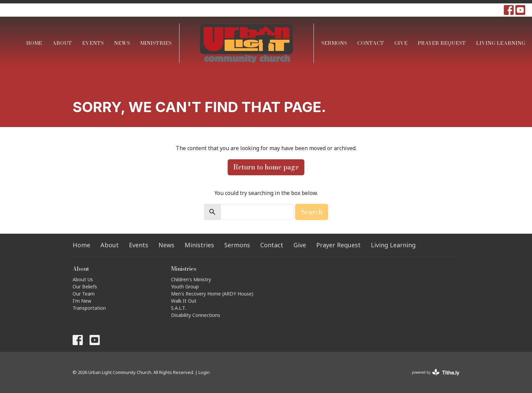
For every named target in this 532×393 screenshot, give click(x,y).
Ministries (156, 43)
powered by (436, 372)
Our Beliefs (85, 287)
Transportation (89, 308)
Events (93, 43)
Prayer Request (442, 43)
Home (34, 43)
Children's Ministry (191, 279)
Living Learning (501, 43)
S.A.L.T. (178, 308)
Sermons (334, 43)
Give (401, 43)
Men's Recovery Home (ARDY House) (212, 294)
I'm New (82, 301)
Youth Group (185, 287)
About (62, 43)
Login (204, 372)
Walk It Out (184, 301)
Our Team (84, 294)
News (122, 43)
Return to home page (266, 167)
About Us (83, 279)
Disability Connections (196, 315)
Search (312, 212)
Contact (371, 43)
